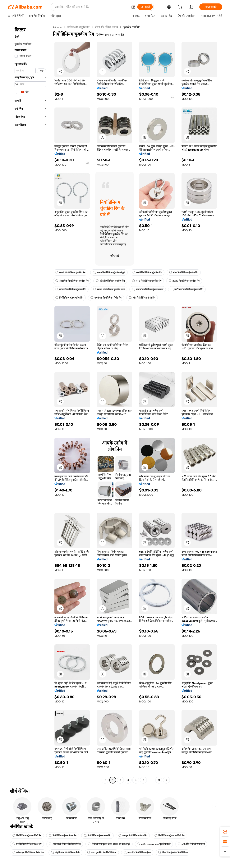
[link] (225, 832)
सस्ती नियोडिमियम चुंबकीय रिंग (147, 272)
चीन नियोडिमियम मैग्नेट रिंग (142, 298)
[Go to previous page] (105, 780)
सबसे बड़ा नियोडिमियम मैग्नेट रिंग (106, 298)
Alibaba (57, 27)
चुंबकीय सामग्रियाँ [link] (132, 27)
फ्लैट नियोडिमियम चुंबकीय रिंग (110, 281)
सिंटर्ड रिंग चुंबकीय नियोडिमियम (173, 852)
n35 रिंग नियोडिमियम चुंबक (137, 852)
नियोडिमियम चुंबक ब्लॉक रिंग (69, 298)
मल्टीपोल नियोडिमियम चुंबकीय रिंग (187, 289)
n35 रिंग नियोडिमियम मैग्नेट (191, 844)
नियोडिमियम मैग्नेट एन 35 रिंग (27, 844)
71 (159, 780)
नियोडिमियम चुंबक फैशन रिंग (63, 836)
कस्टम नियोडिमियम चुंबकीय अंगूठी (109, 272)
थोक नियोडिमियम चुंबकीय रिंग (184, 272)
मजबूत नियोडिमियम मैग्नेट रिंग (133, 836)
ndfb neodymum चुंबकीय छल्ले (154, 844)
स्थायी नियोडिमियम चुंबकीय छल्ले (109, 289)
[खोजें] (145, 7)
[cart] (181, 7)
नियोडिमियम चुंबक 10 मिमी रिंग (170, 836)
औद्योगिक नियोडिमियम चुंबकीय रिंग (72, 281)
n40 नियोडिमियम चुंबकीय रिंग (147, 281)
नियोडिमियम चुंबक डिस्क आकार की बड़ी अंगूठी (109, 844)
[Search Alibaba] (91, 7)
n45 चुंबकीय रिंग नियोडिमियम (102, 852)
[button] (133, 7)
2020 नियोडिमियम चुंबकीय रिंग (184, 281)
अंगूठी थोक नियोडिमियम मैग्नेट (65, 852)
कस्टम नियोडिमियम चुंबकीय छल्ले (148, 289)
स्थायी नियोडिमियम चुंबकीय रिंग (70, 272)
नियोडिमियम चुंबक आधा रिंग (97, 836)
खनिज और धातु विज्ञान (78, 27)
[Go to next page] (166, 780)
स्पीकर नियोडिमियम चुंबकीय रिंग (71, 289)
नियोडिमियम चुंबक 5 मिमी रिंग (27, 836)
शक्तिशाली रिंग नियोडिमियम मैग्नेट (65, 844)
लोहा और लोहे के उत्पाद (106, 27)
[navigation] (29, 404)
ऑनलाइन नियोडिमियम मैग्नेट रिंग (28, 852)
